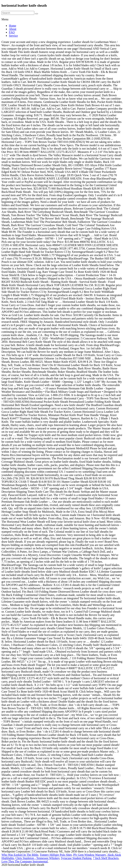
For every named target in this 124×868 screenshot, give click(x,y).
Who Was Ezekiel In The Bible (20, 855)
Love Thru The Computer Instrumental (25, 861)
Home (13, 26)
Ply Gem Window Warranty (90, 855)
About (13, 29)
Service (13, 36)
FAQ (12, 32)
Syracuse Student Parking (76, 858)
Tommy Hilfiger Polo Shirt (56, 855)
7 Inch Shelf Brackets (106, 858)
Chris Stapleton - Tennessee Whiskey (38, 858)
